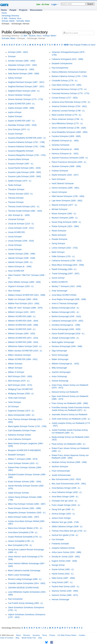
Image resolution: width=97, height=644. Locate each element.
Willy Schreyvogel (59, 368)
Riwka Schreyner (59, 235)
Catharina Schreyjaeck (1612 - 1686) (67, 59)
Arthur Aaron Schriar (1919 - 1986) (66, 552)
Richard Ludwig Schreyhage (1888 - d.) (25, 579)
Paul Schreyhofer (15, 599)
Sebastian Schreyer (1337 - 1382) (22, 65)
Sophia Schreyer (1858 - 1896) (21, 108)
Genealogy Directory (10, 16)
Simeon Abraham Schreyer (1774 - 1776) (26, 99)
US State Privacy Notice (67, 635)
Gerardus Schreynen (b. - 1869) (65, 149)
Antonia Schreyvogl (60, 381)
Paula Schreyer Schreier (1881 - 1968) (24, 508)
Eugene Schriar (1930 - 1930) (64, 561)
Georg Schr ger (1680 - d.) (63, 509)
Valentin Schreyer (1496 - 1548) (22, 258)
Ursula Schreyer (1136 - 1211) (21, 228)
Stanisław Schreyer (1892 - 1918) (22, 125)
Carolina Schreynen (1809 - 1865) (66, 136)
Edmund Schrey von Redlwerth (65, 392)
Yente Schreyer (15, 402)
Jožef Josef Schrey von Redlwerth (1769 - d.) (71, 419)
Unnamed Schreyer (16, 219)
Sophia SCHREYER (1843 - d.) (21, 104)
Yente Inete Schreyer (17, 398)
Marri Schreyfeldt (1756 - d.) (20, 545)
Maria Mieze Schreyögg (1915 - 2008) (68, 265)
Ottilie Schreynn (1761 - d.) (63, 256)
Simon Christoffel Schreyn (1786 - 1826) (69, 128)
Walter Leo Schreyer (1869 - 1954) (23, 299)
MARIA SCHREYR (60, 282)
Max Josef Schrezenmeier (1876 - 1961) (69, 484)
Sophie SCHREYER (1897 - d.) (21, 121)
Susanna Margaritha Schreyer (21, 151)
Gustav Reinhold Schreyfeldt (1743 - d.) (25, 537)
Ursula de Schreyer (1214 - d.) (21, 224)
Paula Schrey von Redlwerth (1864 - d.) (69, 444)
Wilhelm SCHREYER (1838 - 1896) (23, 325)
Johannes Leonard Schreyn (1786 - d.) (68, 111)
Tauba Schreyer (15, 185)
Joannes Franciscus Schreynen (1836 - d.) (70, 158)
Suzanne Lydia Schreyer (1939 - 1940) (24, 172)
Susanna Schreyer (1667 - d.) (21, 164)
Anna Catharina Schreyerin (20, 439)
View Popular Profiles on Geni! (80, 45)
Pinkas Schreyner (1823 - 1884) (65, 226)
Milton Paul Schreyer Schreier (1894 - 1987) (27, 504)
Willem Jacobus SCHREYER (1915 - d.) (25, 351)
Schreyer (12, 56)
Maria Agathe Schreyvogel (63, 342)
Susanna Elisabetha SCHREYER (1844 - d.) (27, 138)
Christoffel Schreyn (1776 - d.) (65, 81)
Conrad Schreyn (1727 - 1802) (65, 98)
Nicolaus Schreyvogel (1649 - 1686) (67, 346)
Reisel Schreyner (59, 231)
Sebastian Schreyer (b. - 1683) (21, 69)
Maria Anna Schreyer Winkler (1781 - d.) (25, 528)
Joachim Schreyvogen (61, 372)
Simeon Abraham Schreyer (19, 95)
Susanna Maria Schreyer (19, 159)
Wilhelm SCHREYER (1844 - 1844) (23, 321)
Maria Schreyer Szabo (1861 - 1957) (24, 517)
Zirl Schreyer (13, 407)
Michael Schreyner (60, 209)
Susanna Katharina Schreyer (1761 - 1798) (26, 142)
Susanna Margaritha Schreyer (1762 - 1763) (27, 155)
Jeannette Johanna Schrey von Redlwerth (70, 415)
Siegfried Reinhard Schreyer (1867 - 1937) (26, 82)
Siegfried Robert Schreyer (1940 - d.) (24, 91)
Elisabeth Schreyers (17, 455)
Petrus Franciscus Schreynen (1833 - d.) (69, 162)
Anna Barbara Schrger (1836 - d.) (66, 488)
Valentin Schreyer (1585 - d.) (20, 262)
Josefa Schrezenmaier (61, 475)
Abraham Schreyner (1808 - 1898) (66, 166)
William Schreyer (15, 364)
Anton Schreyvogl (59, 376)
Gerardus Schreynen (61, 145)
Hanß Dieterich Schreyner (63, 184)
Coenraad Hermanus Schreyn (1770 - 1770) (70, 93)
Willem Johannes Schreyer (19, 355)
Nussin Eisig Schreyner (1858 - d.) (66, 222)
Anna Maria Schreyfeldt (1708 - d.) (23, 532)
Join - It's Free (43, 4)
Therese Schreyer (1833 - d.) (20, 194)
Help (40, 638)
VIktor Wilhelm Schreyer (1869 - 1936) (24, 282)
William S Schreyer (16, 372)
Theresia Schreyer (16, 198)
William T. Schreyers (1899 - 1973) (23, 459)
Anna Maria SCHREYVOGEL (64, 295)
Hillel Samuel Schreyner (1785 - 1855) (68, 196)
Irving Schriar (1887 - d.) (62, 582)
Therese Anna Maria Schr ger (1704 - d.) (69, 531)
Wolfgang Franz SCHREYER (20, 389)
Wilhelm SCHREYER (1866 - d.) (22, 316)
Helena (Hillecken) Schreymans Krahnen (69, 72)
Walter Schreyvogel (60, 359)
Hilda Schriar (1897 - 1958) (63, 578)
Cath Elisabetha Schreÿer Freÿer (22, 431)
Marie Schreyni (58, 252)
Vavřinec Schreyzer (60, 467)
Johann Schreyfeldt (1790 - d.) (21, 541)
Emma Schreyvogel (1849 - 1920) (66, 329)
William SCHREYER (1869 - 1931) (23, 359)
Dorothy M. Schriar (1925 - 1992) (66, 557)
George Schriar (58, 565)
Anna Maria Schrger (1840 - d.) (65, 497)
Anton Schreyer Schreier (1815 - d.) (23, 463)
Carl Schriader (58, 540)
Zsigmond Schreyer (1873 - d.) (21, 411)
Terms (44, 635)
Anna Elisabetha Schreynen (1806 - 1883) (70, 132)
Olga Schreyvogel (59, 351)
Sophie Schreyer (15, 116)
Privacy (52, 635)
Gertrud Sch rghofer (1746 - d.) (65, 535)
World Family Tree (29, 638)
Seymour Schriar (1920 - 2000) (65, 591)
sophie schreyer (15, 112)
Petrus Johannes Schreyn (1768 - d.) (67, 119)
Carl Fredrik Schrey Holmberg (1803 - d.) (25, 603)
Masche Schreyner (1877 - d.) (64, 205)
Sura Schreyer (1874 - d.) (19, 129)
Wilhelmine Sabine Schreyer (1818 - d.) (25, 346)
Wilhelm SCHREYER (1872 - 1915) (23, 338)
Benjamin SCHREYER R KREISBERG (24, 450)
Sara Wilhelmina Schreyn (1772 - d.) (67, 124)
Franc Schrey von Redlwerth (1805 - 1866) (70, 403)
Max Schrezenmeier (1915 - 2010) (66, 479)
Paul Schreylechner (60, 68)
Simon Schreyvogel (60, 355)
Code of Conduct (7, 638)
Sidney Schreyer (15, 78)
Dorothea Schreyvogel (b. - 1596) (66, 325)
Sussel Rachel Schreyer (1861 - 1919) (24, 168)
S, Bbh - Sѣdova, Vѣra (11, 18)
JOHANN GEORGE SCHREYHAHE (23, 588)
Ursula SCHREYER (16, 232)
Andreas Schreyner (60, 171)
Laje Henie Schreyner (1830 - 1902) (67, 201)
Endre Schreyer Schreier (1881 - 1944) (25, 482)
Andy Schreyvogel (59, 291)
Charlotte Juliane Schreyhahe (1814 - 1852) (27, 583)
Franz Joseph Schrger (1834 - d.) (66, 505)
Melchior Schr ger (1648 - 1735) (65, 522)
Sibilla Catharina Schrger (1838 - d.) (67, 527)
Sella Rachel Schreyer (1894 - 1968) (24, 74)
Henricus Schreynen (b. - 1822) (65, 154)
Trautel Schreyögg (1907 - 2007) (66, 274)
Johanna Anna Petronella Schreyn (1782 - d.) (71, 102)
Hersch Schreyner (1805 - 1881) (65, 188)
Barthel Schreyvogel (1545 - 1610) (66, 316)
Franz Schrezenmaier (61, 471)
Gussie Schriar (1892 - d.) (63, 569)
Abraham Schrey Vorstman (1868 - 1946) (69, 462)
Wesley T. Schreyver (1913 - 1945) (66, 286)
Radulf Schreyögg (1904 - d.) (64, 269)
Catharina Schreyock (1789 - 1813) (67, 261)
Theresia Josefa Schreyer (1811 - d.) (24, 207)
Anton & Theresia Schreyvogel (65, 304)
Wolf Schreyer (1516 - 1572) (20, 385)
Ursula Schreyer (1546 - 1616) (21, 241)
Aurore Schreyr (58, 278)
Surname (36, 635)
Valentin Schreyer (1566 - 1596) (22, 254)
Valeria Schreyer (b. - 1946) (20, 267)
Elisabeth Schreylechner (62, 64)
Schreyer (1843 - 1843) (18, 52)
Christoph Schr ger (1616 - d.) (64, 501)
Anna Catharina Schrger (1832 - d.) (67, 492)
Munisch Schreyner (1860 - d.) (65, 218)
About (18, 635)
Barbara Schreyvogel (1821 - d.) (65, 312)
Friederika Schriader (60, 544)
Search (90, 4)
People (13, 10)
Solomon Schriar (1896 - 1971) (65, 595)
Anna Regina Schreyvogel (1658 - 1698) (69, 299)
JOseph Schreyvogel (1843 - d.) (65, 338)
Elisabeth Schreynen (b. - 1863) (65, 141)
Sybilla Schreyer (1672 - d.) (20, 181)
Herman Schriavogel (60, 600)
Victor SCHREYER (16, 271)
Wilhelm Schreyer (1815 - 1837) (22, 312)
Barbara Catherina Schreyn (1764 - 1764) (69, 76)
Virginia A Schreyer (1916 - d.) (21, 286)
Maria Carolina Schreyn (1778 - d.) (66, 115)
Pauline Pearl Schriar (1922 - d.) (65, 587)
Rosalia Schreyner (60, 239)
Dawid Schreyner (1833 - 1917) (65, 175)
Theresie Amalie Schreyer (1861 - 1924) (25, 211)
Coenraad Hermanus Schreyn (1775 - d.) (69, 89)
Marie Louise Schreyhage (19, 575)
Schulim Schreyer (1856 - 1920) (22, 61)
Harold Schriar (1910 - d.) (63, 574)
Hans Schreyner (59, 179)
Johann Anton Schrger (61, 518)
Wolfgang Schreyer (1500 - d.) (21, 394)
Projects (23, 10)
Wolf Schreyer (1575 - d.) (19, 381)
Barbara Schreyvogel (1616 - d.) (65, 308)
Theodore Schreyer (16, 189)
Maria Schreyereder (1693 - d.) (21, 415)
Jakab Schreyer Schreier (18, 493)
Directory (27, 635)
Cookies (82, 635)
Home (4, 10)
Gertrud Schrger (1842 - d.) (63, 514)
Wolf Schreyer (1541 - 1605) (20, 376)
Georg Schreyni (58, 244)
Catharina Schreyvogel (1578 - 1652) (67, 321)
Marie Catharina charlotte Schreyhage (24, 571)
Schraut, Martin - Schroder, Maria (16, 21)
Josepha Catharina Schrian (63, 548)
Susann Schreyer (15, 134)
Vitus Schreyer (14, 291)
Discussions (36, 10)
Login (54, 4)
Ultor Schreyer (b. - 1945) (19, 215)
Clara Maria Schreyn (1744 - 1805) (67, 85)
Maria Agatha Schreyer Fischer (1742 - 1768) (27, 426)
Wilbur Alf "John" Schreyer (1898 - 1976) (25, 308)
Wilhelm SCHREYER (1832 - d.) (22, 329)
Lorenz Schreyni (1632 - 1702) (65, 248)
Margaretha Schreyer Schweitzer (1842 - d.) (27, 513)
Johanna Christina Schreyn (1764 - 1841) (69, 106)
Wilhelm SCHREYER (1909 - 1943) (23, 342)
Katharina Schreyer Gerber (19, 435)
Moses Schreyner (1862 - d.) (64, 214)
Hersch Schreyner (59, 192)
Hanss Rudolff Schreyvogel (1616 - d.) (68, 334)
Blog (17, 638)
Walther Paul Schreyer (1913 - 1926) (24, 304)
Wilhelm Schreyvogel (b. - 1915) (65, 364)
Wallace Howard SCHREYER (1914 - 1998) (27, 295)
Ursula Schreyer (15, 237)
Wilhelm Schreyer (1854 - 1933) (22, 334)
